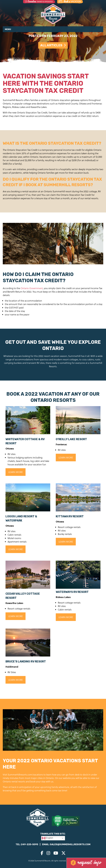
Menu (8, 29)
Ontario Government (32, 288)
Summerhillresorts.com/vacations (25, 775)
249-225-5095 (30, 844)
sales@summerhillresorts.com (70, 844)
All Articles (53, 45)
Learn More (16, 472)
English (48, 838)
